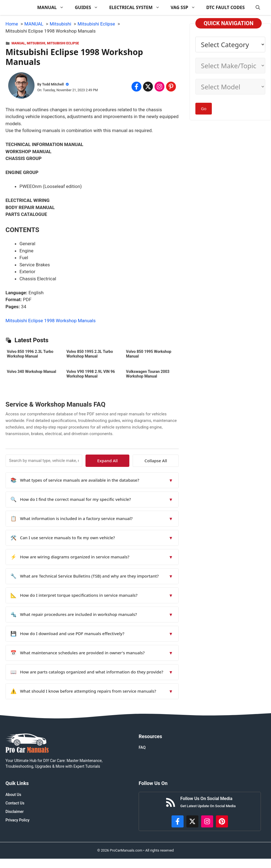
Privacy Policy (18, 820)
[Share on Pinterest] (171, 87)
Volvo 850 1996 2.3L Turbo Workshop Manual (30, 354)
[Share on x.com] (148, 87)
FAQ (142, 747)
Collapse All (163, 461)
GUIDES (89, 8)
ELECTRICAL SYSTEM (137, 8)
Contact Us (15, 803)
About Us (13, 795)
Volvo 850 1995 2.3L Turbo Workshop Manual (90, 354)
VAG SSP (186, 8)
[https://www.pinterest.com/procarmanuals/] (222, 821)
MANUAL (53, 8)
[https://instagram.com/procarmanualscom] (207, 821)
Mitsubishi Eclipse (63, 43)
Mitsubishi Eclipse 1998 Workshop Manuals (51, 321)
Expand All (129, 461)
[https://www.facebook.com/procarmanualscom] (178, 821)
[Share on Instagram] (159, 87)
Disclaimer (15, 812)
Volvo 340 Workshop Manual (32, 372)
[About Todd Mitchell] (21, 87)
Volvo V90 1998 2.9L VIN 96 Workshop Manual (91, 374)
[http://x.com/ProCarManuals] (192, 821)
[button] (258, 8)
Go (204, 108)
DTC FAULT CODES (226, 7)
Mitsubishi (36, 43)
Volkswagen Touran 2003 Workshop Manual (148, 374)
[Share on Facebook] (136, 87)
